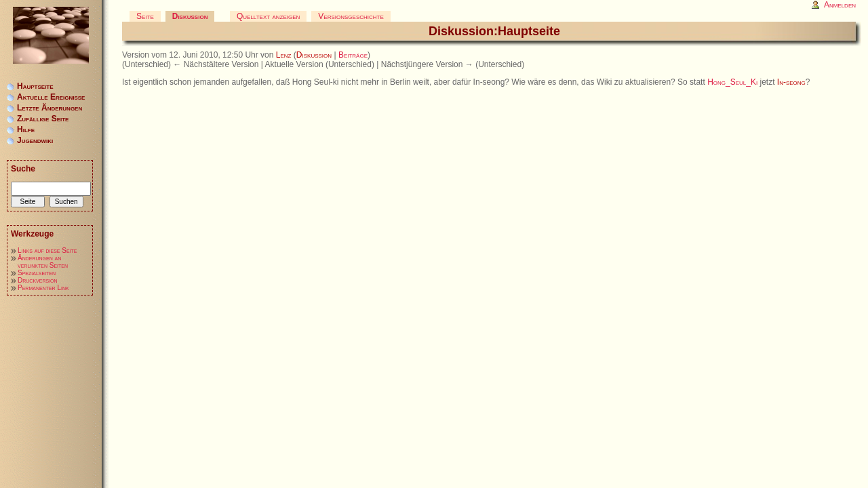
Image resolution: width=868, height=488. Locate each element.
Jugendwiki (35, 140)
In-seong (791, 82)
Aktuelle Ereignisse (51, 97)
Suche (23, 169)
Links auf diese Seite (47, 250)
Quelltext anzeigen (268, 16)
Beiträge (353, 55)
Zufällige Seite (43, 119)
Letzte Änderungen (50, 108)
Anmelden (840, 5)
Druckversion (38, 280)
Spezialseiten (37, 273)
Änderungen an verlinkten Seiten (43, 262)
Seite (145, 16)
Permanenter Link (43, 288)
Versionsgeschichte (351, 16)
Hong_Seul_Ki (732, 82)
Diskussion (314, 55)
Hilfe (26, 129)
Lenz (284, 55)
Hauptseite (35, 86)
